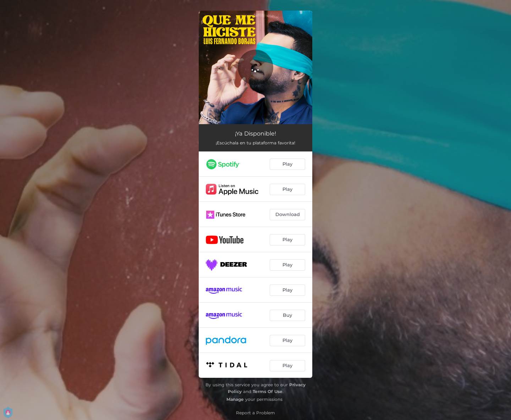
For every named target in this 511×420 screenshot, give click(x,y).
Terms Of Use (268, 391)
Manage (235, 399)
